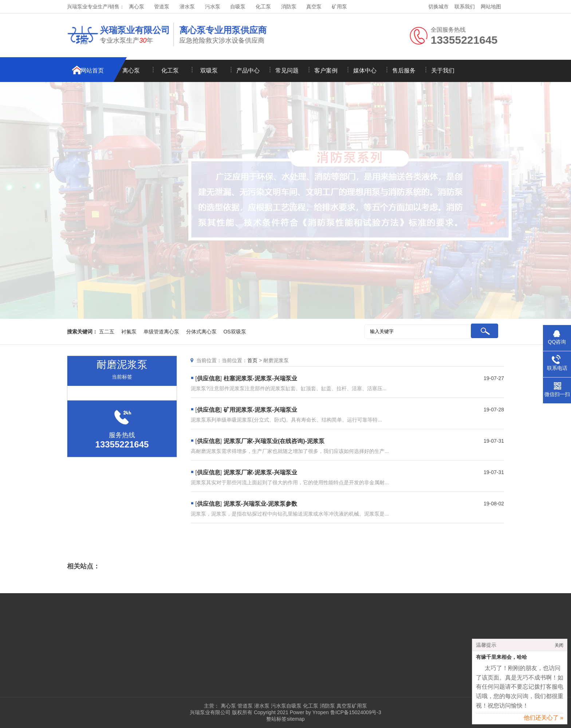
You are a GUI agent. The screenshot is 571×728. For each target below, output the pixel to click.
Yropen (321, 712)
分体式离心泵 (201, 332)
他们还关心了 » (544, 720)
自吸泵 (238, 7)
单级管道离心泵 (161, 332)
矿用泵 (339, 7)
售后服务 (404, 71)
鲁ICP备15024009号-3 (355, 712)
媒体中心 (365, 71)
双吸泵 (209, 71)
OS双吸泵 (235, 332)
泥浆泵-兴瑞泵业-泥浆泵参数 (261, 504)
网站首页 (92, 71)
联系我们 (465, 7)
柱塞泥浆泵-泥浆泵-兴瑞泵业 (261, 378)
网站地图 (491, 7)
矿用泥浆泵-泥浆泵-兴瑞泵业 (261, 410)
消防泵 (289, 7)
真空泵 (314, 7)
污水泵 (213, 7)
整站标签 (276, 719)
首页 (252, 360)
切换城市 (438, 7)
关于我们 (443, 71)
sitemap (296, 719)
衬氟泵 (129, 332)
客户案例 (326, 71)
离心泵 (137, 7)
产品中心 (248, 71)
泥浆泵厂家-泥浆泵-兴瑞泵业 (261, 472)
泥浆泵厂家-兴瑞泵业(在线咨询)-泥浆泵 (274, 441)
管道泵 (162, 7)
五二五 (107, 332)
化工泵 (263, 7)
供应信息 (209, 378)
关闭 (559, 648)
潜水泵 (187, 7)
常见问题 (287, 71)
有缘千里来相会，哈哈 (501, 660)
